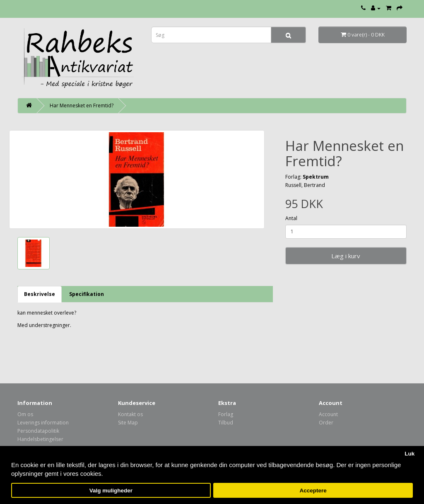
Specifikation (87, 294)
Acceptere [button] (313, 491)
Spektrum (316, 177)
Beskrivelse (40, 294)
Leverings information (43, 423)
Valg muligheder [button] (111, 491)
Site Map (128, 423)
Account (328, 414)
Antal (291, 218)
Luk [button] (410, 454)
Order (326, 423)
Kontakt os (130, 414)
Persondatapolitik (38, 431)
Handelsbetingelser (40, 439)
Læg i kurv (346, 256)
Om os (25, 414)
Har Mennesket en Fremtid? (82, 105)
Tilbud (226, 423)
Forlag (226, 414)
